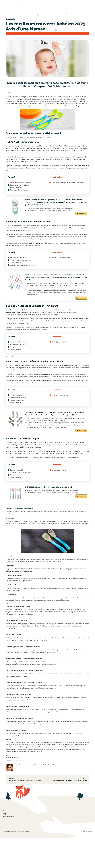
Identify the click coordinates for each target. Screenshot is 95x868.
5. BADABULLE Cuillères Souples (23, 441)
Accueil (5, 815)
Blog (4, 818)
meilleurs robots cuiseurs (74, 752)
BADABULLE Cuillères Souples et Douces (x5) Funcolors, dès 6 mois (50, 490)
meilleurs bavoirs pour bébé (54, 752)
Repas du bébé (11, 19)
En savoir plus (82, 215)
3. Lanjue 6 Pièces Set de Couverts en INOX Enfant (33, 308)
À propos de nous (9, 821)
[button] (21, 5)
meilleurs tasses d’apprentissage (16, 754)
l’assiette (74, 151)
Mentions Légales (87, 840)
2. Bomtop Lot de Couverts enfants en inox (29, 223)
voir (15, 92)
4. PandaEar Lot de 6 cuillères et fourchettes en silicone (36, 363)
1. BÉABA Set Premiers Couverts (23, 142)
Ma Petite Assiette (14, 760)
